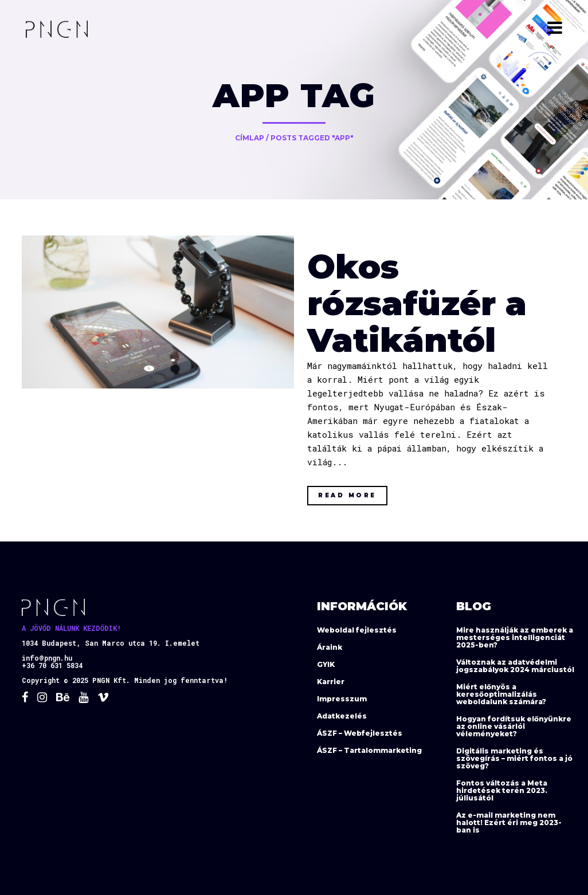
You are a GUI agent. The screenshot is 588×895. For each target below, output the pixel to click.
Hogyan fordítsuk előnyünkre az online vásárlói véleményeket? (514, 726)
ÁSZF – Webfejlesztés (360, 733)
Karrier (331, 682)
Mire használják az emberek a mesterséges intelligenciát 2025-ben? (515, 637)
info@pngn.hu (47, 658)
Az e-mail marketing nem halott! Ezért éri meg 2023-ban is (509, 823)
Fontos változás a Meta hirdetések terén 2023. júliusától (502, 790)
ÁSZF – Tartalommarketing (369, 750)
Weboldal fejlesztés (357, 630)
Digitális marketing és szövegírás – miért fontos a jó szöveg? (514, 758)
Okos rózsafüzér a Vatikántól (417, 303)
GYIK (326, 664)
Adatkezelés (342, 716)
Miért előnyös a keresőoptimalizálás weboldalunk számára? (501, 694)
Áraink (330, 647)
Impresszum (342, 699)
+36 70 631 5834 (52, 665)
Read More (347, 495)
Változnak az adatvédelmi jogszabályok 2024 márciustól (515, 666)
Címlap (250, 138)
